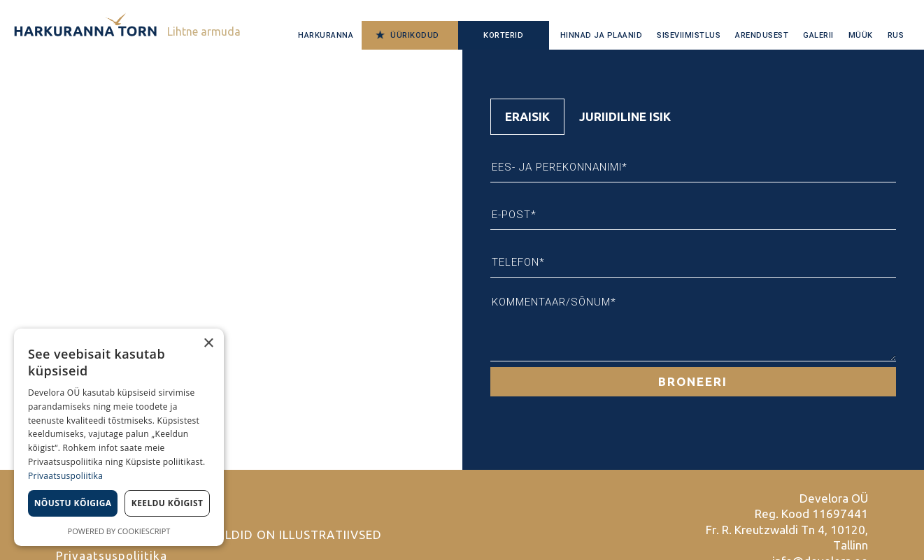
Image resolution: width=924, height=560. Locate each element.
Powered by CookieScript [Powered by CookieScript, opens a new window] (119, 531)
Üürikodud (415, 35)
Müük (861, 35)
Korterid (503, 35)
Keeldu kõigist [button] (168, 503)
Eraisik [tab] (527, 116)
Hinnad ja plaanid (602, 35)
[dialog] (119, 437)
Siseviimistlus (689, 35)
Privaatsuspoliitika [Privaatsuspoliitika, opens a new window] (65, 476)
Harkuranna (326, 35)
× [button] (208, 344)
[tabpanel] (694, 266)
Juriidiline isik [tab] (625, 116)
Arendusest (762, 35)
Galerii (818, 35)
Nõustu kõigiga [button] (73, 503)
